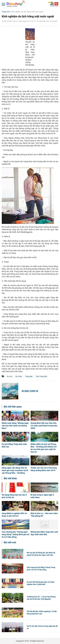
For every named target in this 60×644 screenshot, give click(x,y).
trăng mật (29, 376)
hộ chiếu (19, 376)
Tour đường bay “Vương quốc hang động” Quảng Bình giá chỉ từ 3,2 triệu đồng (15, 534)
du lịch (10, 376)
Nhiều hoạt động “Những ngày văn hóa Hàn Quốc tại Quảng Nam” (15, 426)
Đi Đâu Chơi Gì (30, 391)
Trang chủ (6, 12)
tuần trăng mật (41, 376)
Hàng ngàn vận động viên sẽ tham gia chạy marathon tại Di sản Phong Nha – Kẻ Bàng (15, 470)
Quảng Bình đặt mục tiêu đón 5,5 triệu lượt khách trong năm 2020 (44, 426)
